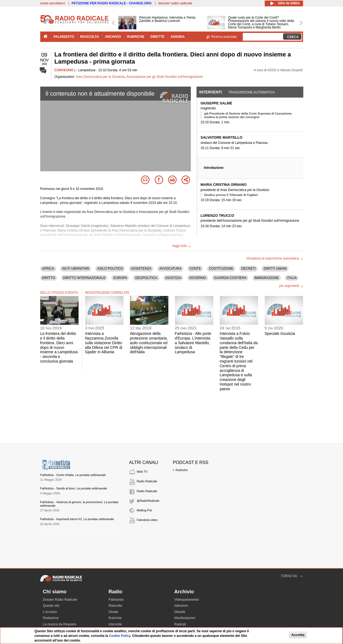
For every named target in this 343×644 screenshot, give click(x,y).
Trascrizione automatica (252, 92)
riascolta (90, 37)
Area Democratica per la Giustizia (100, 77)
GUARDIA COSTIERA (230, 278)
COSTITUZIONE (221, 269)
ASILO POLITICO (110, 269)
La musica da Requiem (60, 624)
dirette (157, 37)
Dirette (113, 612)
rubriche (136, 37)
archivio (113, 37)
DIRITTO (49, 278)
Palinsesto (116, 600)
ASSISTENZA (141, 269)
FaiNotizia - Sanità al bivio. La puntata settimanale (74, 488)
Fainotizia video (147, 520)
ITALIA (292, 278)
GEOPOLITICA (146, 278)
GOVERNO (198, 278)
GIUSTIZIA (173, 278)
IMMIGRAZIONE (266, 278)
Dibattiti (180, 612)
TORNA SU (289, 576)
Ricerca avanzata (224, 37)
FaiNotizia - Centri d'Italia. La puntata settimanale (73, 475)
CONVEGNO (64, 70)
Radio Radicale (147, 481)
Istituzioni (181, 606)
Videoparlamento (187, 600)
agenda (178, 37)
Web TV (142, 472)
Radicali (180, 624)
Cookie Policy (120, 636)
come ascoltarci (53, 3)
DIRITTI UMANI (275, 269)
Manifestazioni (185, 618)
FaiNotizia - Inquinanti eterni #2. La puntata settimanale (77, 519)
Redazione (51, 618)
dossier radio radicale (175, 3)
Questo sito (51, 606)
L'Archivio (50, 612)
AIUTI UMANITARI (76, 269)
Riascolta (115, 606)
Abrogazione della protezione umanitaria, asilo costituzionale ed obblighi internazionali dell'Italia (149, 343)
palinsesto (64, 37)
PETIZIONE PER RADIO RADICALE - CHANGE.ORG (112, 3)
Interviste (115, 624)
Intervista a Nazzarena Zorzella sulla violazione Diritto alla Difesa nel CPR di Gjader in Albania (104, 343)
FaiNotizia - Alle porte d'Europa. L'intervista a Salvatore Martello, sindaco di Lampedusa (193, 343)
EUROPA (120, 278)
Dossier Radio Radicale (60, 600)
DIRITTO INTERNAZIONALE (84, 278)
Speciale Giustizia (280, 334)
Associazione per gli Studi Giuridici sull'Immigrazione (165, 77)
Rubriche (182, 470)
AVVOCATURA (170, 269)
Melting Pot (144, 510)
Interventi (211, 92)
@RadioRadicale (148, 501)
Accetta (298, 635)
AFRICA (48, 269)
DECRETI (248, 269)
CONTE (195, 269)
